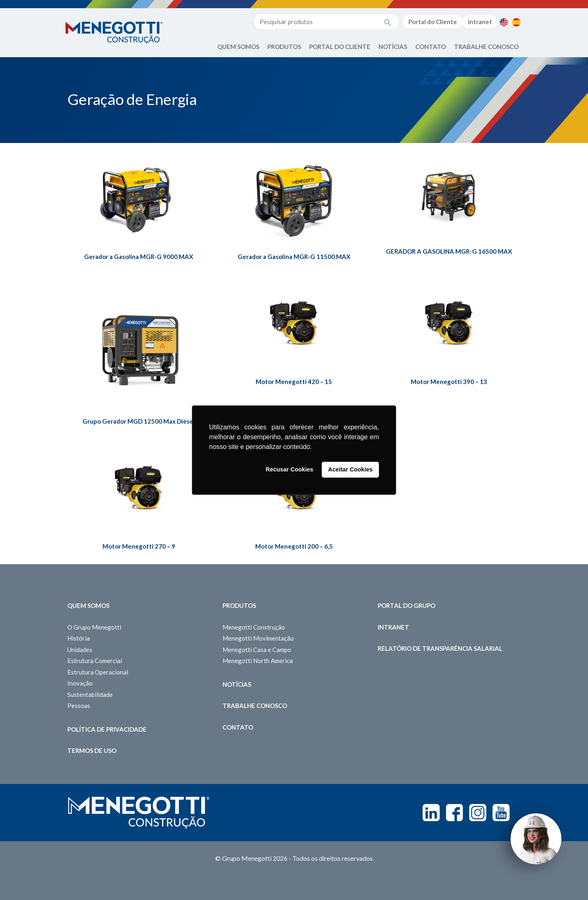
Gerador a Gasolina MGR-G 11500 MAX (294, 257)
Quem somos (88, 605)
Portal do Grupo (406, 605)
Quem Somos (238, 47)
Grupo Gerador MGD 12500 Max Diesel (139, 421)
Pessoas (79, 706)
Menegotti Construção (254, 627)
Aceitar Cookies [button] (351, 470)
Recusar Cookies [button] (290, 470)
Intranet (480, 22)
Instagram (478, 813)
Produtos (284, 47)
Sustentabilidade (90, 695)
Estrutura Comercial (95, 661)
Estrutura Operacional (98, 672)
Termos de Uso (92, 750)
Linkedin (431, 813)
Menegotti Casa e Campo (257, 650)
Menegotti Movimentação (258, 638)
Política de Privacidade (107, 729)
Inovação (80, 683)
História (79, 638)
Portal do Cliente (433, 22)
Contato (431, 47)
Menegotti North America (258, 661)
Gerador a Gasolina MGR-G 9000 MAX (139, 257)
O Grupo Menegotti (94, 627)
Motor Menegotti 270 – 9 (139, 546)
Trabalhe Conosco (486, 47)
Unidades (80, 650)
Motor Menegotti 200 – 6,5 (294, 546)
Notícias (393, 47)
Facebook (454, 813)
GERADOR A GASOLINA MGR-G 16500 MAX (449, 251)
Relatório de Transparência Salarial (440, 648)
